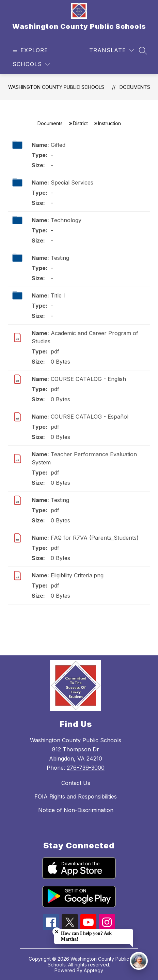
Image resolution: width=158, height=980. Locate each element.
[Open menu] (29, 50)
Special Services (72, 182)
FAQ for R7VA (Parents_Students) (95, 538)
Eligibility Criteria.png (77, 575)
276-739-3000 (86, 768)
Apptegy (93, 970)
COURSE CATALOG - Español (90, 417)
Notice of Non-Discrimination (76, 810)
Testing (60, 258)
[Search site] (143, 51)
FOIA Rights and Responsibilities (76, 796)
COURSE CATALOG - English (88, 379)
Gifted (58, 145)
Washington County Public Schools (56, 87)
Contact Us (76, 783)
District (80, 123)
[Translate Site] (112, 50)
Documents (135, 87)
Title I (58, 295)
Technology (66, 220)
